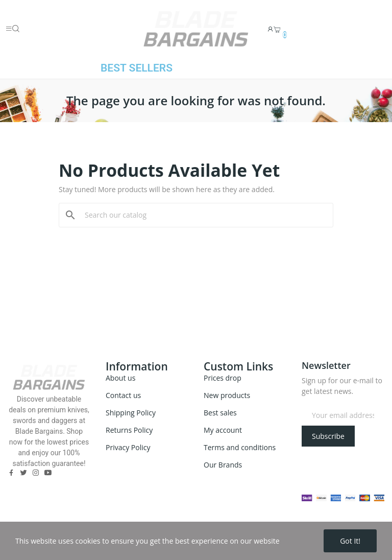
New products (227, 395)
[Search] (202, 215)
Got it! (350, 541)
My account (223, 430)
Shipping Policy (131, 413)
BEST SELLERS (137, 68)
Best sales (220, 413)
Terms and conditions (240, 447)
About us (120, 378)
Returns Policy (129, 430)
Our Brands (223, 465)
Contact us (123, 395)
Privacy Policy (128, 447)
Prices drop (223, 378)
